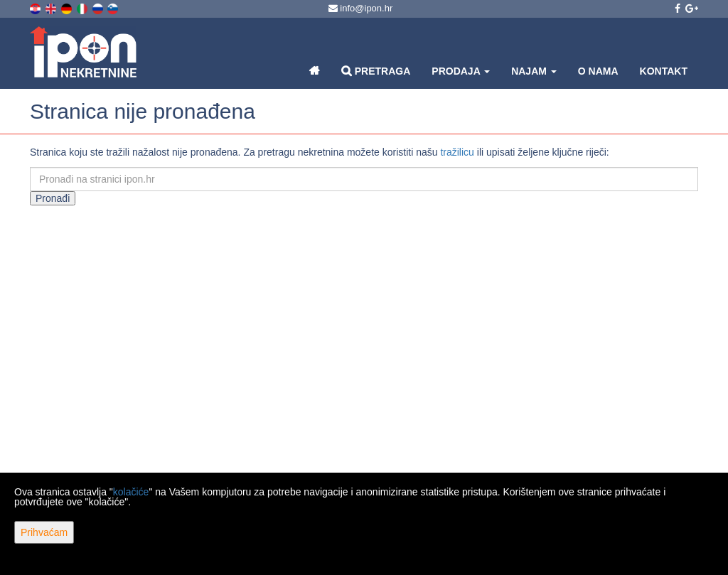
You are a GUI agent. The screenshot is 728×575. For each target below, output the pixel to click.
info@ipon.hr (361, 8)
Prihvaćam (44, 532)
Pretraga (376, 71)
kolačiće (131, 492)
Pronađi (53, 198)
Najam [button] (534, 71)
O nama (598, 71)
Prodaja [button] (461, 71)
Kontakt (664, 71)
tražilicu (457, 152)
